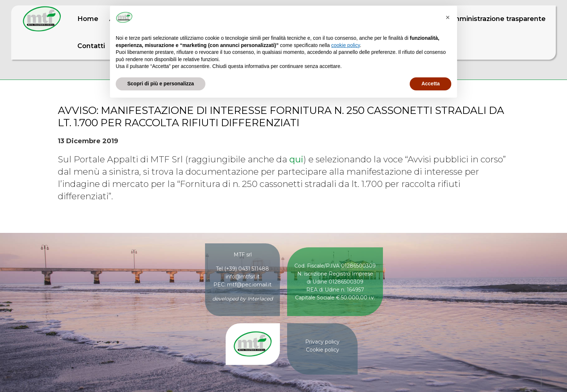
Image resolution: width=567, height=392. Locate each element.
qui (296, 159)
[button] (448, 17)
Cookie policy (323, 350)
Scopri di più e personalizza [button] (161, 84)
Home (88, 19)
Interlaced (260, 299)
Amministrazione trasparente (497, 19)
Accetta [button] (430, 84)
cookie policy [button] (346, 45)
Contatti (91, 46)
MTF (42, 19)
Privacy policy (322, 342)
